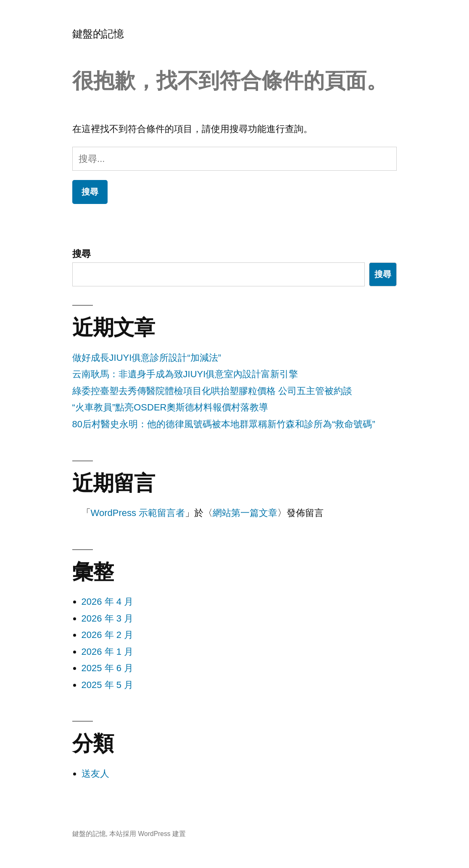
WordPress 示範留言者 (138, 513)
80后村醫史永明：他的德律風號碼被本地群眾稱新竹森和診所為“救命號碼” (224, 424)
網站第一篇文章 (245, 513)
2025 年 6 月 (108, 668)
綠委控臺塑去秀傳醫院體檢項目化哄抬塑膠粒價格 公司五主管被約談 (212, 391)
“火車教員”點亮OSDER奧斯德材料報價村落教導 (170, 407)
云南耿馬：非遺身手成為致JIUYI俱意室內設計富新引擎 (185, 374)
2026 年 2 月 (108, 635)
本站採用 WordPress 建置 (148, 834)
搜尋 (82, 254)
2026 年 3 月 (108, 618)
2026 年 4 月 (108, 602)
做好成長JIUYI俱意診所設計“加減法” (147, 358)
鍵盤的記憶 (98, 34)
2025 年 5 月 (108, 685)
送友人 (95, 774)
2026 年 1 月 (108, 652)
